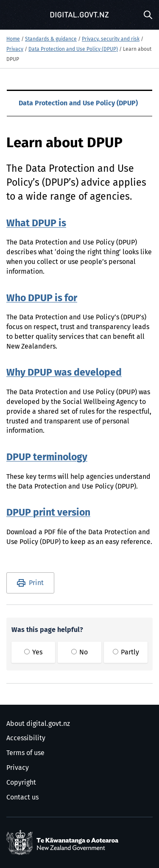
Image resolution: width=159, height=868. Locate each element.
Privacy (15, 49)
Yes (33, 652)
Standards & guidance (51, 39)
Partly (126, 652)
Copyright (21, 783)
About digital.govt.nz (38, 724)
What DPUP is (36, 224)
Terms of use (25, 753)
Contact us (22, 797)
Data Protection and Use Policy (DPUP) (73, 49)
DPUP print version (48, 513)
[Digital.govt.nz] (80, 15)
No (79, 652)
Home (13, 39)
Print (36, 583)
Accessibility (26, 738)
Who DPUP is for (42, 298)
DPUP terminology (47, 457)
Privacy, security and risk (111, 39)
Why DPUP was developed (64, 373)
